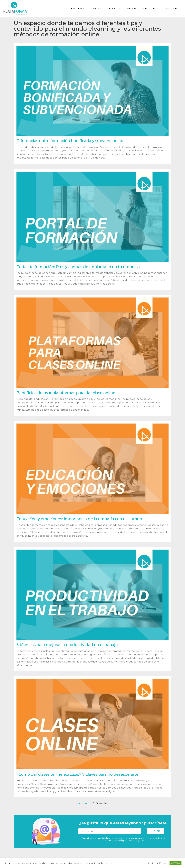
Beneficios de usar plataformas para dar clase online (66, 393)
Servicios (114, 9)
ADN (144, 9)
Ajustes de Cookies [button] (158, 863)
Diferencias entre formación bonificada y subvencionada (71, 141)
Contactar (172, 9)
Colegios (96, 9)
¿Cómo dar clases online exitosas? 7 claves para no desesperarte (78, 774)
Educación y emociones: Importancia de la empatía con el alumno (79, 519)
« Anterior (82, 803)
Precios (131, 9)
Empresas (78, 9)
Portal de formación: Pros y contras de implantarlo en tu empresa (78, 267)
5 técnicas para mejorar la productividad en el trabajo (67, 645)
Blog (156, 9)
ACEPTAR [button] (175, 863)
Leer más (108, 863)
